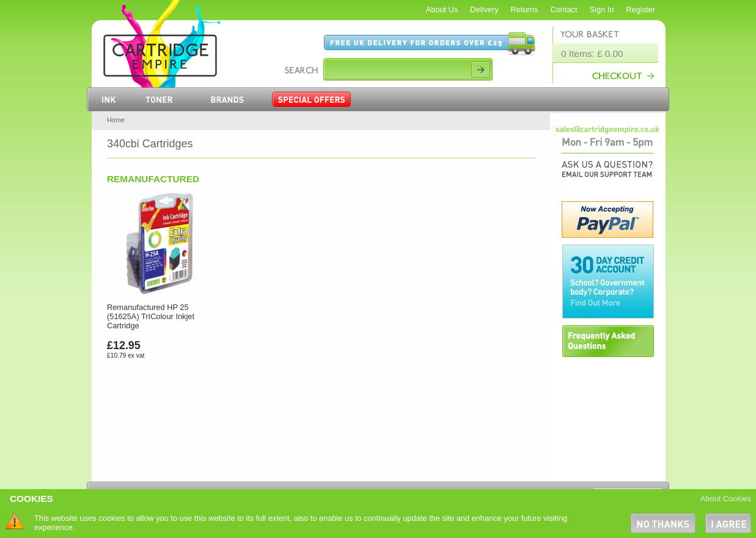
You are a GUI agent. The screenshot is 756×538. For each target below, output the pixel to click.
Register (640, 9)
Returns (525, 9)
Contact (563, 9)
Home (116, 120)
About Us (442, 9)
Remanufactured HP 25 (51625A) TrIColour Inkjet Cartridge (151, 316)
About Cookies (726, 499)
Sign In (602, 9)
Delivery (484, 9)
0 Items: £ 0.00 (592, 53)
